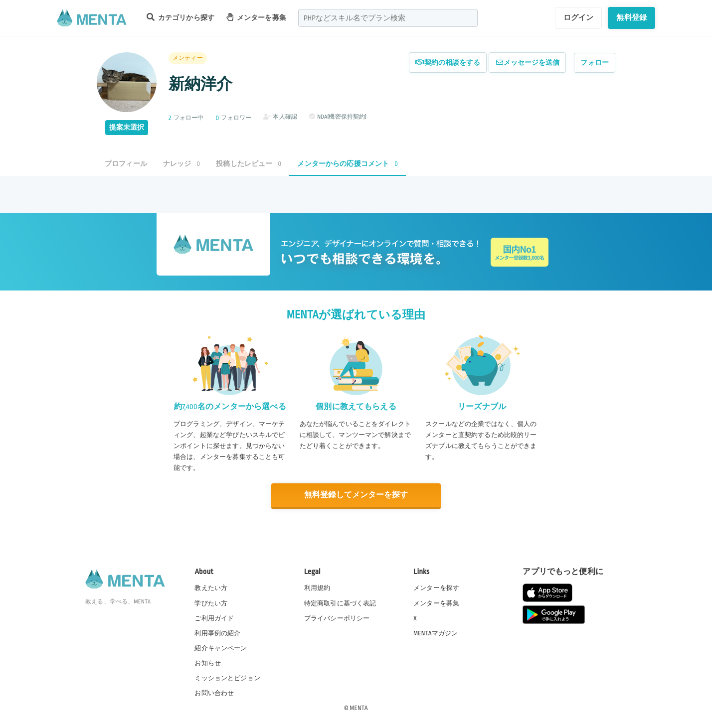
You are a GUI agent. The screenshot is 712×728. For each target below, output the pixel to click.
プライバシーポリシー (337, 618)
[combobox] (388, 18)
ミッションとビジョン (227, 678)
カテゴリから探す (180, 17)
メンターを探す (436, 588)
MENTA (359, 708)
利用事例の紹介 (217, 633)
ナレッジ (181, 164)
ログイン (579, 17)
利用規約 (317, 588)
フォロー (595, 63)
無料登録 (631, 17)
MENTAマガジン (436, 633)
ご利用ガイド (214, 618)
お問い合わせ (214, 693)
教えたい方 (211, 588)
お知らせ (208, 663)
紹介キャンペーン (221, 648)
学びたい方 (211, 603)
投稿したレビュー (249, 164)
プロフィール (126, 164)
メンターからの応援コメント (348, 164)
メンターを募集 (256, 17)
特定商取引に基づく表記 (340, 603)
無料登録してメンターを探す (356, 495)
